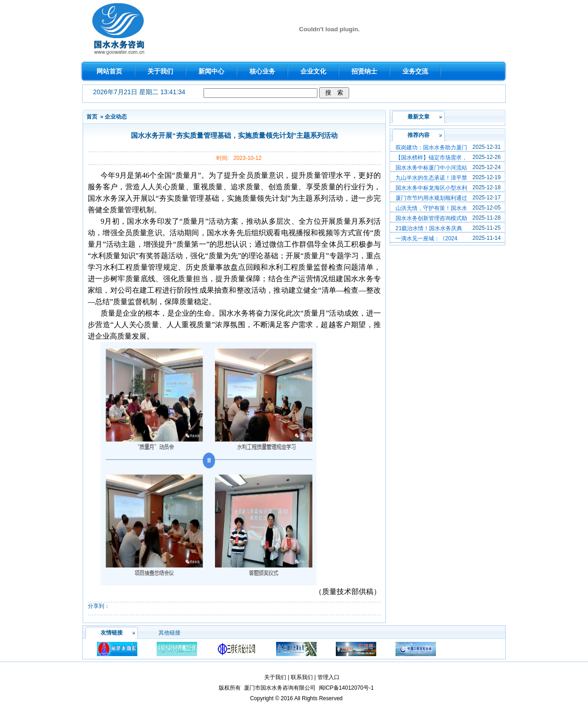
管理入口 (328, 677)
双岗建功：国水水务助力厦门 (431, 147)
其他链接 (170, 633)
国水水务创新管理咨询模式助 (431, 218)
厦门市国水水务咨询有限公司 (280, 688)
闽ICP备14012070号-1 (346, 688)
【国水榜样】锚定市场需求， (431, 158)
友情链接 (112, 633)
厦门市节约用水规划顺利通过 (431, 198)
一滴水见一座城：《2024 (427, 238)
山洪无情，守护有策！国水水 (431, 208)
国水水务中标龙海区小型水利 (431, 188)
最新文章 (418, 117)
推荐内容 (418, 135)
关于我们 (275, 677)
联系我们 (302, 677)
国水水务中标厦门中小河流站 (431, 168)
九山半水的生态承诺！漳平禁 (431, 178)
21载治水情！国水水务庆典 (429, 228)
